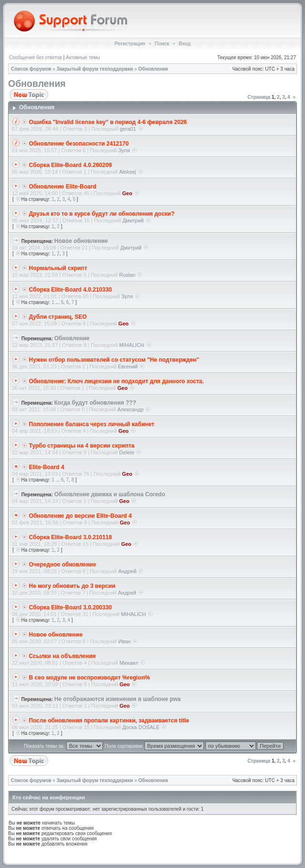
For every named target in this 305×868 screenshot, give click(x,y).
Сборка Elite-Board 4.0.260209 (71, 165)
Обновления (153, 69)
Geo (127, 193)
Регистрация (130, 43)
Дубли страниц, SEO (58, 317)
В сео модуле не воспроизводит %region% (90, 678)
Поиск (162, 43)
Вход (185, 43)
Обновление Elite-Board (63, 187)
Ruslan (127, 275)
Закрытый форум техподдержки (95, 69)
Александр (130, 409)
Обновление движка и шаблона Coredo (110, 494)
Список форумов (31, 69)
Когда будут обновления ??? (95, 403)
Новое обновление (81, 241)
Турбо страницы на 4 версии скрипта (82, 446)
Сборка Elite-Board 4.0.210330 (71, 290)
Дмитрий (133, 220)
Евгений (128, 366)
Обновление (72, 338)
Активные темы (83, 58)
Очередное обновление (63, 565)
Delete (127, 452)
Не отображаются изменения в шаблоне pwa (118, 699)
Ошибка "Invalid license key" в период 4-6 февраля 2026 (108, 122)
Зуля (124, 150)
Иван (124, 641)
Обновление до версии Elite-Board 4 (81, 516)
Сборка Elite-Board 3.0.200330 (71, 607)
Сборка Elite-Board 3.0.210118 (71, 537)
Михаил (129, 663)
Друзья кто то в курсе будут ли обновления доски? (102, 214)
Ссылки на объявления (62, 656)
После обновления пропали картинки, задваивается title (109, 721)
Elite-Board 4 (47, 467)
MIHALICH (132, 345)
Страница (259, 97)
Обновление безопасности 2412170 (79, 144)
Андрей (127, 571)
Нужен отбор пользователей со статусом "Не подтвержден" (114, 360)
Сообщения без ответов (36, 58)
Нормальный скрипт (58, 268)
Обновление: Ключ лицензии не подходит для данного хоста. (117, 381)
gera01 (128, 129)
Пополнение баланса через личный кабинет (92, 424)
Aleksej (127, 172)
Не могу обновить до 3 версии (72, 586)
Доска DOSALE (141, 727)
